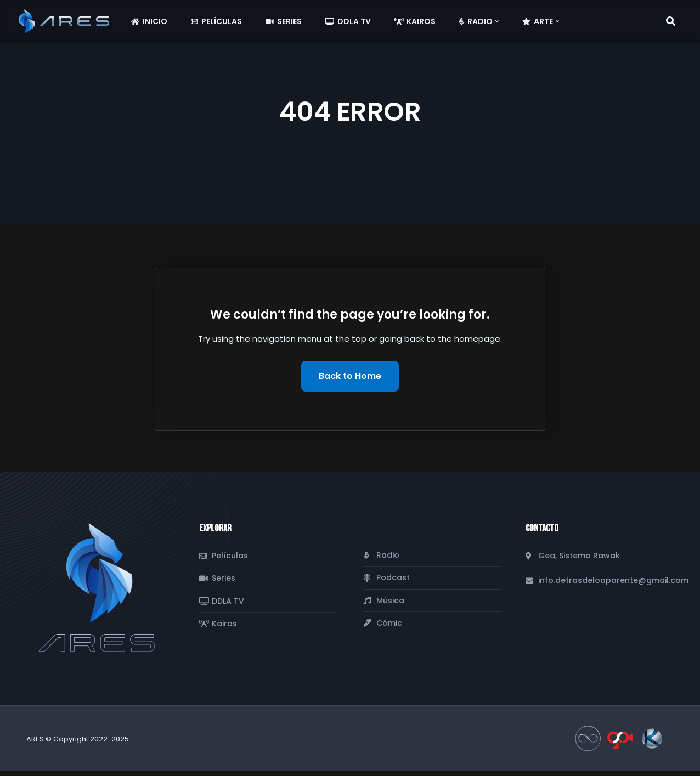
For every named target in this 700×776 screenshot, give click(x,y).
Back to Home (350, 376)
